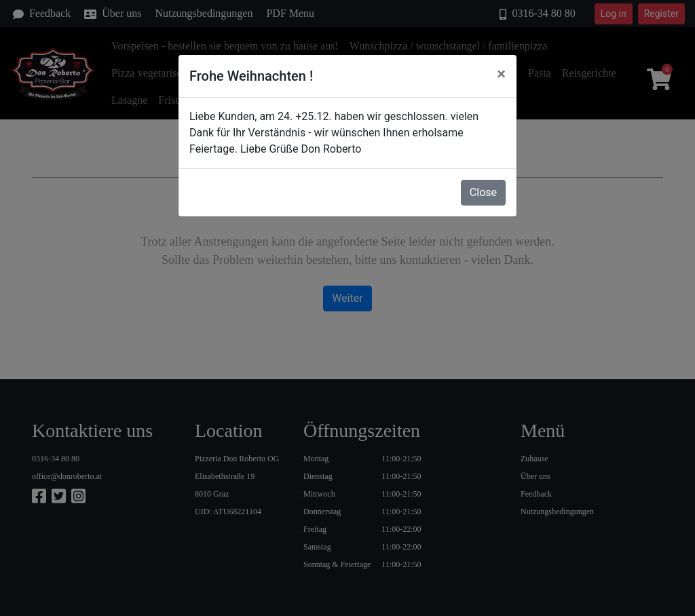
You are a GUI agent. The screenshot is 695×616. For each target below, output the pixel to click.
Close (483, 192)
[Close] (501, 74)
